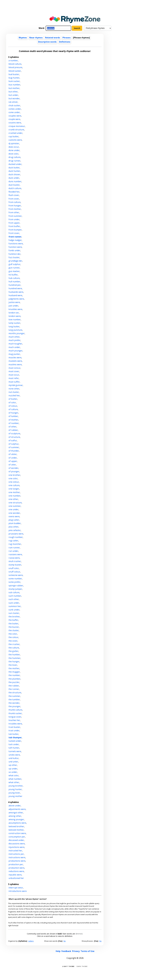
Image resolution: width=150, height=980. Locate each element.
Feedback (66, 951)
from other (14, 212)
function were (15, 247)
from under (14, 219)
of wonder (13, 468)
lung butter (14, 326)
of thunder (14, 451)
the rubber (14, 686)
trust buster (14, 727)
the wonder (14, 703)
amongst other (16, 813)
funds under (14, 250)
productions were (17, 861)
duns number (15, 181)
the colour (13, 637)
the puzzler (14, 682)
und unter (13, 762)
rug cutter (13, 541)
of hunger (13, 413)
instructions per (16, 854)
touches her (14, 720)
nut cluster (14, 392)
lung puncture (15, 330)
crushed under (15, 133)
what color (14, 775)
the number (14, 675)
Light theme (68, 966)
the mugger (14, 672)
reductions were (16, 871)
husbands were (16, 292)
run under (13, 551)
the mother (14, 668)
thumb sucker (15, 713)
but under (13, 95)
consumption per (17, 837)
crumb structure (16, 130)
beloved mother (16, 830)
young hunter (15, 789)
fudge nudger (15, 240)
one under (14, 509)
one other (13, 499)
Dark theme (82, 966)
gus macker (14, 271)
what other (14, 782)
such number (15, 596)
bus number (14, 85)
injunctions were (16, 847)
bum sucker (14, 81)
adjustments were (17, 809)
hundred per (15, 285)
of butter (13, 399)
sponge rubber (16, 586)
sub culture (14, 592)
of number (14, 423)
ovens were (14, 516)
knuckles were (15, 309)
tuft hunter (14, 748)
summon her (15, 606)
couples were (15, 116)
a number (13, 60)
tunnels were (15, 751)
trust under (14, 730)
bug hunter (14, 78)
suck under (14, 603)
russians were (15, 554)
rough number (16, 537)
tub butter (14, 734)
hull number (14, 282)
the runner (14, 689)
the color (13, 634)
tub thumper (15, 737)
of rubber (13, 430)
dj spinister (14, 143)
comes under (15, 109)
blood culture (15, 64)
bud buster (14, 74)
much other (14, 337)
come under (14, 112)
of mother (13, 420)
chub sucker (14, 105)
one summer (15, 506)
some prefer (14, 582)
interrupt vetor (16, 888)
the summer (14, 696)
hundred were (15, 288)
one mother (14, 492)
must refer (14, 378)
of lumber (13, 416)
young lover (14, 793)
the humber (14, 655)
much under (14, 347)
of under (13, 458)
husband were (15, 295)
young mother (15, 796)
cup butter (14, 136)
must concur (14, 368)
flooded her (14, 192)
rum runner (14, 548)
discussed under (16, 840)
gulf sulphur (14, 264)
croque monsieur (17, 126)
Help (58, 951)
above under (15, 806)
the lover (13, 665)
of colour (13, 406)
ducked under (15, 164)
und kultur (14, 758)
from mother (15, 209)
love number (15, 320)
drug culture (14, 157)
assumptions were (17, 823)
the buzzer (14, 627)
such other (14, 599)
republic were (15, 875)
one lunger (14, 489)
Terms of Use (87, 951)
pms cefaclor (15, 530)
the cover (13, 641)
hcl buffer (13, 275)
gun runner (14, 268)
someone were (16, 575)
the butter (13, 624)
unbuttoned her (16, 878)
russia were (14, 558)
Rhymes (23, 38)
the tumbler (14, 699)
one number (14, 496)
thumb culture (15, 710)
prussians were (16, 534)
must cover (14, 371)
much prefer (14, 340)
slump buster (15, 565)
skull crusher (15, 561)
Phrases (67, 38)
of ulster (13, 454)
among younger (16, 819)
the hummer (14, 658)
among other (15, 816)
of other (12, 427)
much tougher (15, 344)
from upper (14, 223)
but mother (14, 88)
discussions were (17, 844)
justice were (14, 302)
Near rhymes (36, 38)
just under (13, 306)
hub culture (14, 278)
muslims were (15, 364)
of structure (14, 437)
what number (15, 779)
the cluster (14, 630)
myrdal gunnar (16, 385)
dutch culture (15, 188)
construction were (17, 833)
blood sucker (15, 71)
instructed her (15, 851)
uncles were (14, 755)
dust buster (14, 185)
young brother (16, 786)
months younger (17, 333)
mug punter (14, 354)
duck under (14, 178)
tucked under (15, 741)
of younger (14, 471)
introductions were (18, 891)
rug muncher (15, 544)
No (65, 941)
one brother (14, 475)
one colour (14, 482)
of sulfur (13, 440)
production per (16, 864)
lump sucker (14, 323)
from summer (15, 216)
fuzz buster (14, 257)
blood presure (15, 67)
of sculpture (14, 433)
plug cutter (14, 520)
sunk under (14, 610)
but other (13, 92)
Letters (31, 941)
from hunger (15, 206)
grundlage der (15, 261)
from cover (14, 199)
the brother (14, 617)
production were (16, 868)
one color (13, 478)
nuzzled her (14, 395)
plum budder (15, 523)
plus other (14, 527)
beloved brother (16, 826)
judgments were (16, 299)
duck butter (14, 168)
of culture (13, 409)
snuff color (14, 568)
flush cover (14, 195)
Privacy (76, 951)
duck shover (14, 174)
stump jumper (15, 589)
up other (13, 765)
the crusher (14, 644)
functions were (16, 244)
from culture (15, 202)
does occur (14, 147)
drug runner (14, 161)
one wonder (14, 513)
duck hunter (14, 171)
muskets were (15, 361)
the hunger (14, 662)
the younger (14, 706)
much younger (15, 351)
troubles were (15, 724)
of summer (14, 447)
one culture (14, 485)
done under (14, 150)
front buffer (14, 226)
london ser (14, 313)
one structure (15, 503)
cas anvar (13, 102)
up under (13, 769)
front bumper (15, 230)
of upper (13, 461)
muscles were (15, 357)
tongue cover (15, 717)
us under (13, 772)
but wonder (14, 98)
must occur (14, 375)
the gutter (13, 651)
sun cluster (14, 613)
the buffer (13, 620)
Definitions (65, 42)
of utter (12, 465)
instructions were (17, 857)
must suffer (14, 382)
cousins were (15, 123)
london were (15, 316)
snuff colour (14, 572)
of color (12, 402)
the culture (14, 648)
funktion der (15, 254)
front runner (15, 237)
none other (14, 389)
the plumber (14, 679)
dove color (14, 154)
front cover (14, 233)
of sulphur (14, 444)
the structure (15, 693)
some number (15, 579)
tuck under (14, 744)
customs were (15, 140)
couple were (14, 119)
